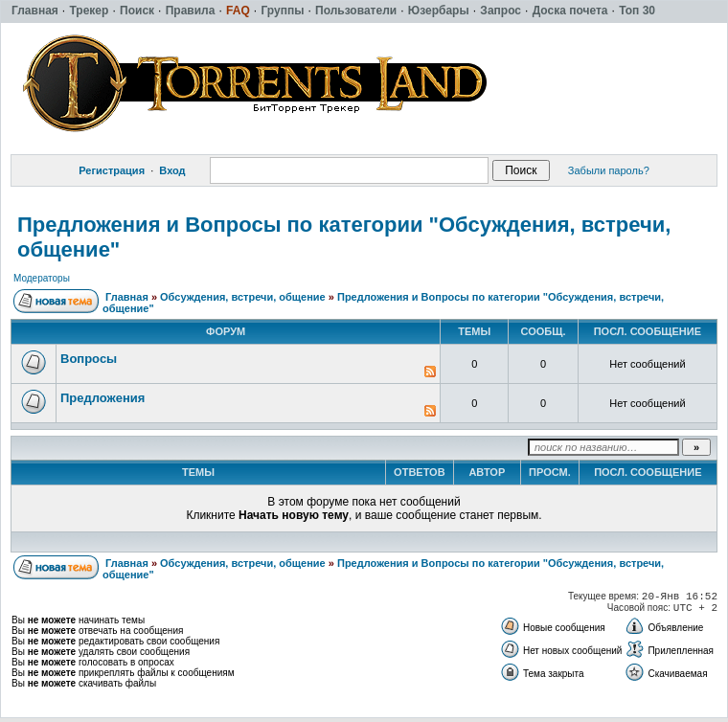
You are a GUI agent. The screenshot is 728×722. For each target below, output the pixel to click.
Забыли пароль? (609, 170)
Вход (172, 170)
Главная (127, 297)
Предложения (102, 398)
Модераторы (42, 278)
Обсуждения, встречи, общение (243, 297)
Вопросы (89, 359)
